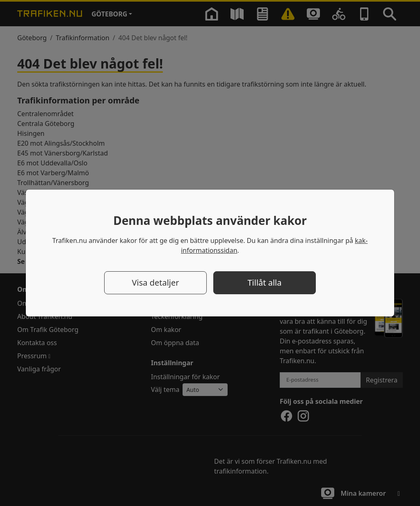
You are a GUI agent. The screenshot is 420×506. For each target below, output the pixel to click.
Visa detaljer (155, 283)
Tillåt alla (265, 283)
